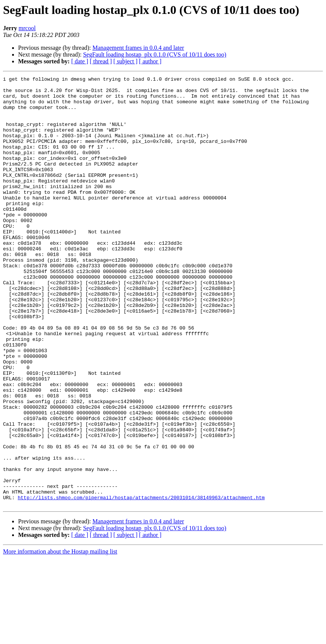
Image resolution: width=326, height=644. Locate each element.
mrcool (27, 28)
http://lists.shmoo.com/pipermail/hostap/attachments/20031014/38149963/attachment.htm (141, 582)
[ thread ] (101, 61)
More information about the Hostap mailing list (60, 637)
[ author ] (150, 61)
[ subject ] (126, 61)
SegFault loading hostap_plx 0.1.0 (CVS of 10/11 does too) (155, 54)
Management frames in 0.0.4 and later (138, 48)
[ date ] (80, 61)
